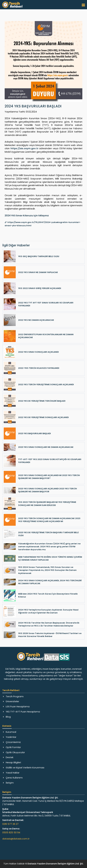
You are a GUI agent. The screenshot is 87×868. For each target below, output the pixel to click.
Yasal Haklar (13, 773)
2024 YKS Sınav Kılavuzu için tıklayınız (27, 216)
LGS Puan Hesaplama (18, 707)
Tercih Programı (15, 696)
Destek (10, 757)
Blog (8, 717)
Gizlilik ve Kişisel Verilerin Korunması (25, 768)
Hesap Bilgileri (13, 762)
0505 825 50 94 (11, 833)
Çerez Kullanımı (14, 778)
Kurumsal (11, 732)
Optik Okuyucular (15, 752)
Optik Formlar (13, 747)
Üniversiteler (12, 701)
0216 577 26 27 (10, 824)
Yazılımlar (11, 737)
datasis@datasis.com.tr (16, 839)
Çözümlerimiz (13, 742)
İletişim (10, 783)
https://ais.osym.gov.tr (24, 148)
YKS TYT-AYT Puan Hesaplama (23, 712)
